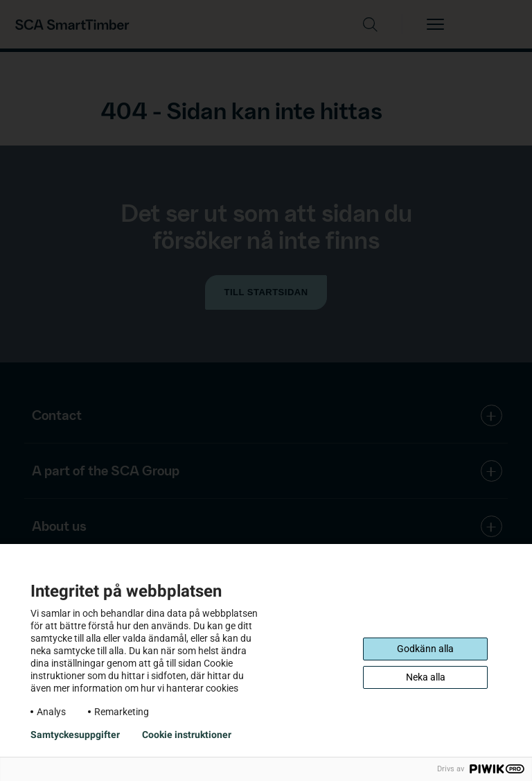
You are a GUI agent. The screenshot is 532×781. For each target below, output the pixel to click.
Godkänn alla (425, 649)
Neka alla (426, 677)
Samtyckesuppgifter (75, 735)
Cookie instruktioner (187, 735)
